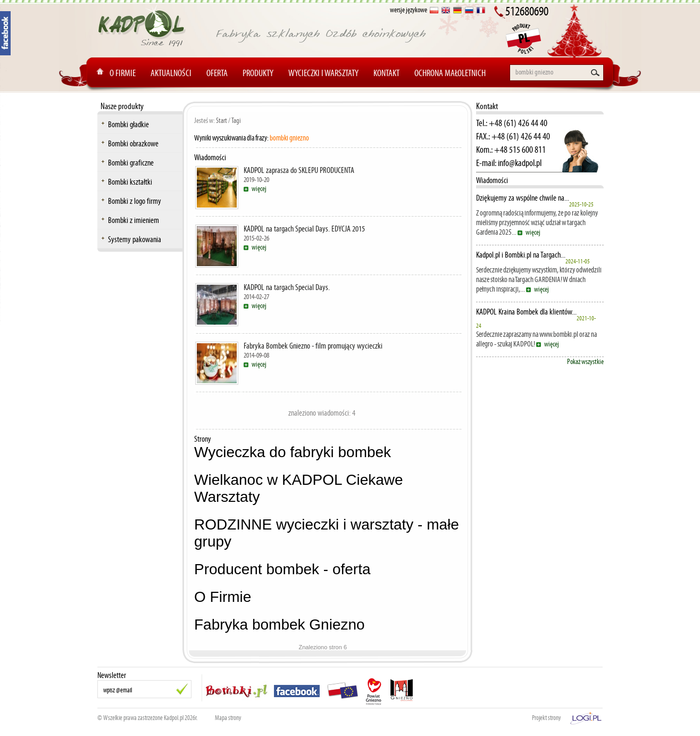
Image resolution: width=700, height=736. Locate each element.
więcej (259, 189)
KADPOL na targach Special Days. (287, 287)
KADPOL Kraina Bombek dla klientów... (526, 312)
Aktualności (171, 73)
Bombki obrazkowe (133, 143)
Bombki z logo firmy (135, 201)
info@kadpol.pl (520, 163)
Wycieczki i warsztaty (323, 73)
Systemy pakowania (135, 239)
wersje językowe (409, 10)
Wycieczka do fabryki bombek (293, 452)
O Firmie (123, 73)
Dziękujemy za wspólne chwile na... (523, 198)
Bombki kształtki (130, 182)
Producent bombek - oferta (282, 569)
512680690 (527, 11)
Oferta (217, 73)
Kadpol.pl (174, 718)
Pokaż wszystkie (585, 362)
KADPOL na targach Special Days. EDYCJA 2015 (304, 229)
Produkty (258, 73)
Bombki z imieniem (134, 220)
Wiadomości (492, 180)
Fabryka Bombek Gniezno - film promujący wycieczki (313, 346)
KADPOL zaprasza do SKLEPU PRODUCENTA (299, 170)
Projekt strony (547, 718)
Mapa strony (228, 718)
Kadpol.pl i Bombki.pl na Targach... (521, 255)
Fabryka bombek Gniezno (280, 625)
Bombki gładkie (128, 124)
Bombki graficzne (131, 163)
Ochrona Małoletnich (450, 73)
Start (222, 121)
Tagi (236, 121)
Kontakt (386, 73)
